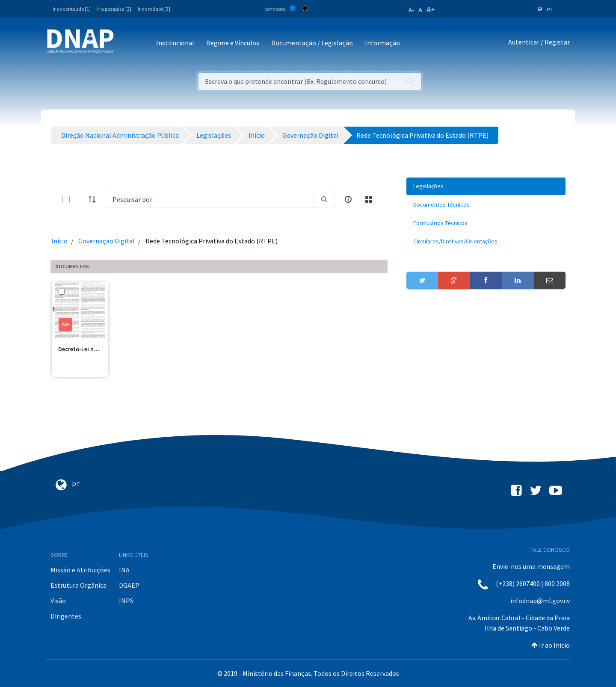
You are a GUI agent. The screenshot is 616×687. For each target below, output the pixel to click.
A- (411, 10)
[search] (324, 199)
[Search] (210, 199)
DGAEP (129, 585)
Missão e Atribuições (80, 570)
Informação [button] (382, 43)
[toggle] (80, 200)
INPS (126, 601)
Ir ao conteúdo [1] (72, 9)
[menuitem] (486, 186)
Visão (58, 601)
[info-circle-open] (348, 199)
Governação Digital (107, 241)
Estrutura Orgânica (78, 585)
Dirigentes (66, 616)
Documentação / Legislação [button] (312, 43)
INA (124, 570)
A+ (431, 9)
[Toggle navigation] (126, 43)
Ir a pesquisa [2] (114, 9)
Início (59, 241)
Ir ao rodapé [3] (154, 9)
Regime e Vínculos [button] (233, 43)
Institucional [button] (175, 43)
